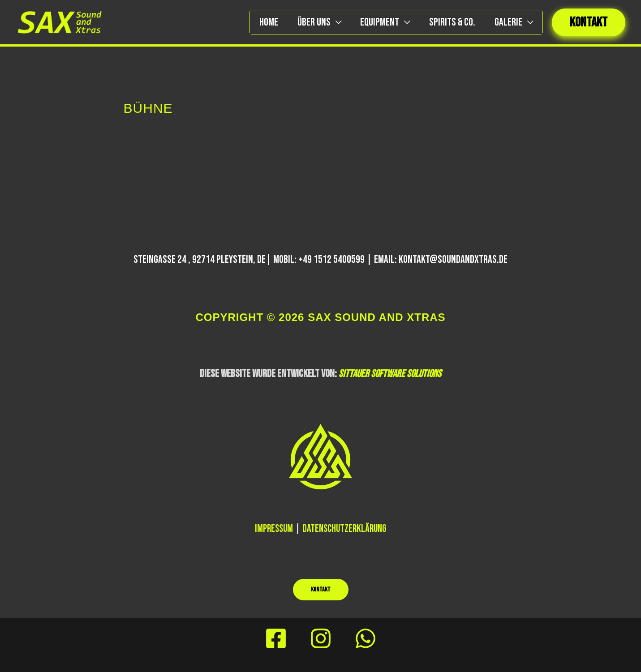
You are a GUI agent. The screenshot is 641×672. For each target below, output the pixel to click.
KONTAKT (321, 589)
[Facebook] (276, 638)
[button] (589, 22)
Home (258, 22)
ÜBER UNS (305, 22)
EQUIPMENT (374, 22)
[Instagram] (321, 638)
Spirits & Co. (449, 22)
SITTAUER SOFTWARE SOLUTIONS (390, 374)
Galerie (507, 22)
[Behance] (366, 638)
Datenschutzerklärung (346, 529)
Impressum (272, 529)
